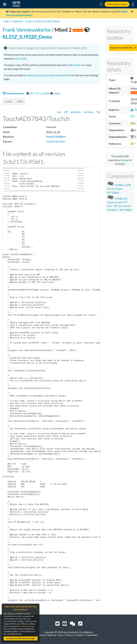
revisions (89, 112)
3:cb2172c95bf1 (56, 137)
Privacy (69, 635)
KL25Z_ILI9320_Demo (47, 21)
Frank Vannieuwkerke (27, 30)
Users (7, 21)
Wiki (20, 101)
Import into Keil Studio (122, 48)
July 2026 (21, 58)
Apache (127, 160)
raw (59, 112)
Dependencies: (14, 93)
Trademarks (92, 635)
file (98, 112)
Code (28, 21)
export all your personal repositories (48, 75)
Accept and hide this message (20, 638)
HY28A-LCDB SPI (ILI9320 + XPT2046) (119, 187)
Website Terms (55, 635)
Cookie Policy (26, 626)
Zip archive (75, 65)
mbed (55, 93)
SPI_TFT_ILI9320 (38, 93)
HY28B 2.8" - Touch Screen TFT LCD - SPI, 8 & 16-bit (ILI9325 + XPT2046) (119, 203)
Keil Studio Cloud (117, 4)
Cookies (79, 635)
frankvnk (18, 21)
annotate (76, 112)
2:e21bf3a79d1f (56, 141)
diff (66, 112)
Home (8, 101)
